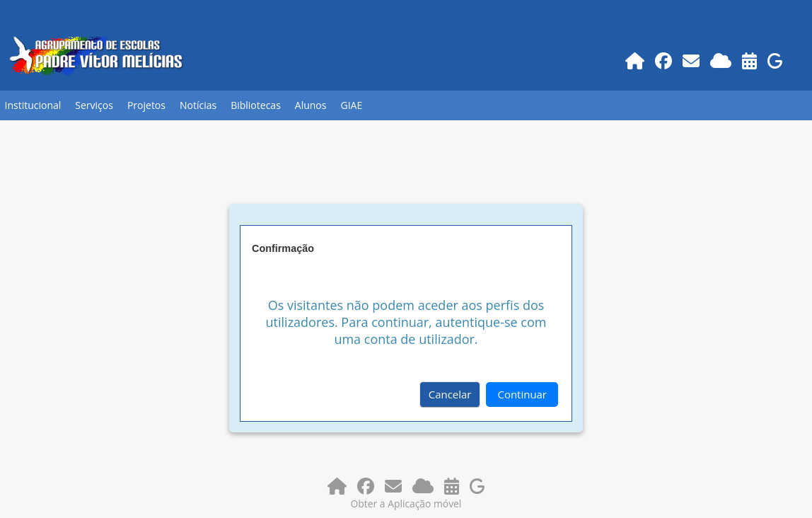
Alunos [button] (311, 105)
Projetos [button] (146, 105)
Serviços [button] (94, 105)
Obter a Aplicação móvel (406, 503)
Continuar (522, 394)
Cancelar (450, 394)
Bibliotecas (256, 105)
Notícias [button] (198, 105)
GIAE (351, 105)
